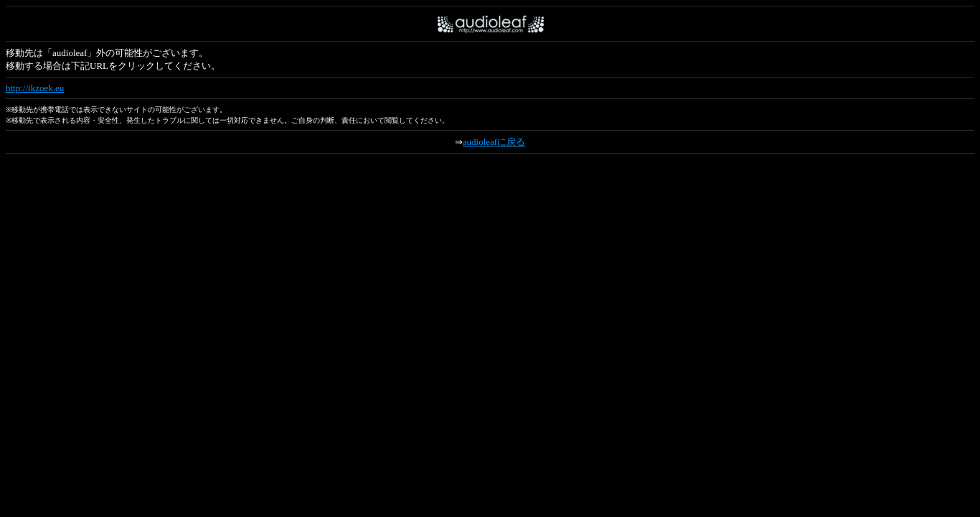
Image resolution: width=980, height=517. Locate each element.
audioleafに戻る (494, 142)
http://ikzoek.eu (35, 88)
